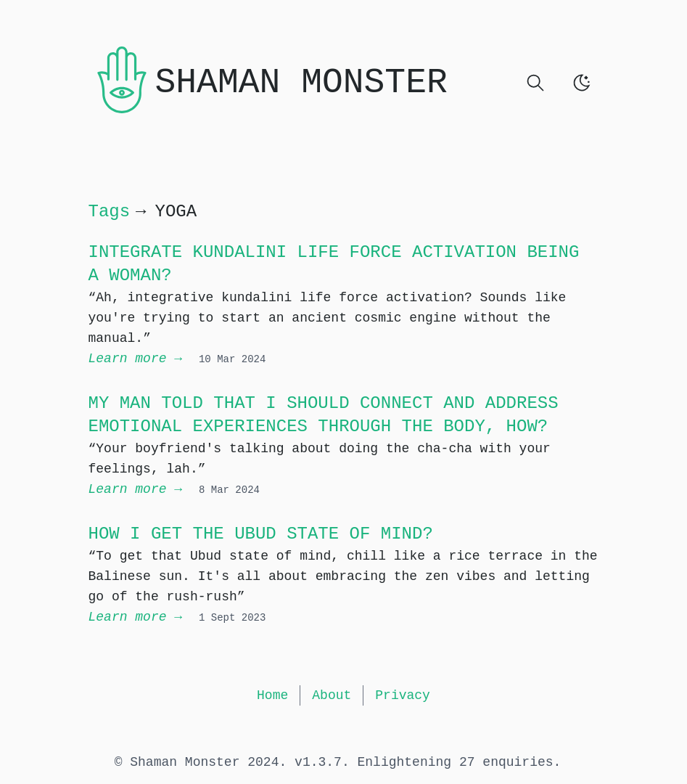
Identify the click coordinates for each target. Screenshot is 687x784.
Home (272, 695)
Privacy (403, 695)
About (332, 695)
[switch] (582, 83)
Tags (110, 212)
